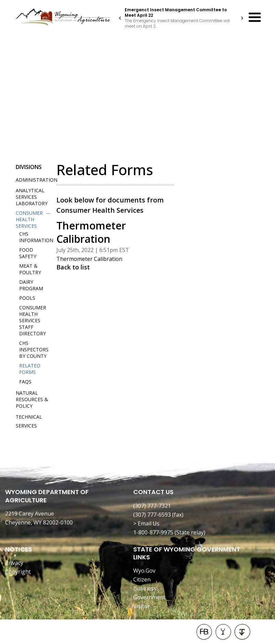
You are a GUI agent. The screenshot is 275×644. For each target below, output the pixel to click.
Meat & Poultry (30, 269)
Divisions (29, 167)
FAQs (25, 382)
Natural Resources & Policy (32, 399)
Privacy (14, 563)
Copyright (18, 572)
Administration (37, 180)
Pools (27, 298)
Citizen (142, 579)
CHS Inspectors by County (34, 349)
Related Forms (30, 369)
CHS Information (36, 237)
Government (149, 597)
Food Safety (28, 253)
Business (145, 588)
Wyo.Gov (144, 571)
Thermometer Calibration (89, 259)
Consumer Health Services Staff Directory (33, 320)
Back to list (73, 267)
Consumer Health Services (29, 219)
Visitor (142, 606)
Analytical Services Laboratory (32, 197)
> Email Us (146, 523)
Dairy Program (31, 285)
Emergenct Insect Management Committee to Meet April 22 (176, 12)
